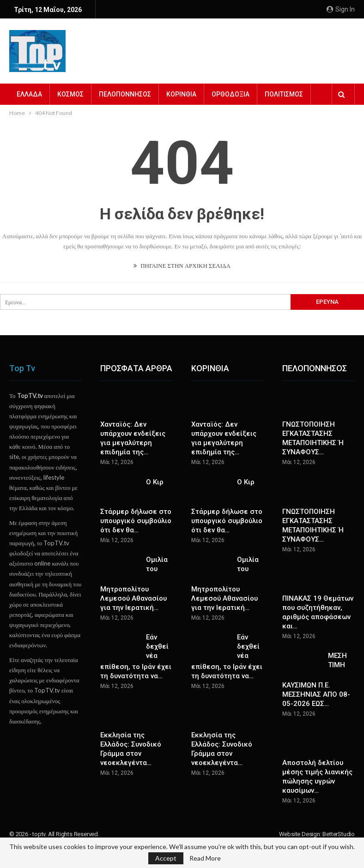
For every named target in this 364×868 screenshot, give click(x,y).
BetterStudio (339, 834)
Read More (205, 858)
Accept (166, 858)
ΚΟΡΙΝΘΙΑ (181, 94)
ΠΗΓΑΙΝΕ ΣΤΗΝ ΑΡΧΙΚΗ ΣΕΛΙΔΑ (182, 265)
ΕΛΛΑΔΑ (29, 94)
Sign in (341, 9)
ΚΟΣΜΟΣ (70, 94)
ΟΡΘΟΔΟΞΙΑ (231, 94)
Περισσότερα (285, 94)
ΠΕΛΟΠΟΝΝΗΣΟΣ (125, 94)
